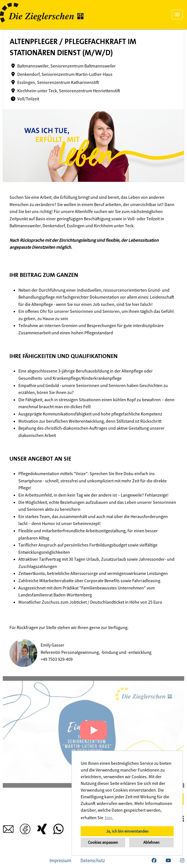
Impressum (60, 860)
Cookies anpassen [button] (103, 842)
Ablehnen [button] (151, 842)
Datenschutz (93, 860)
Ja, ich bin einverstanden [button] (127, 831)
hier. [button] (109, 818)
